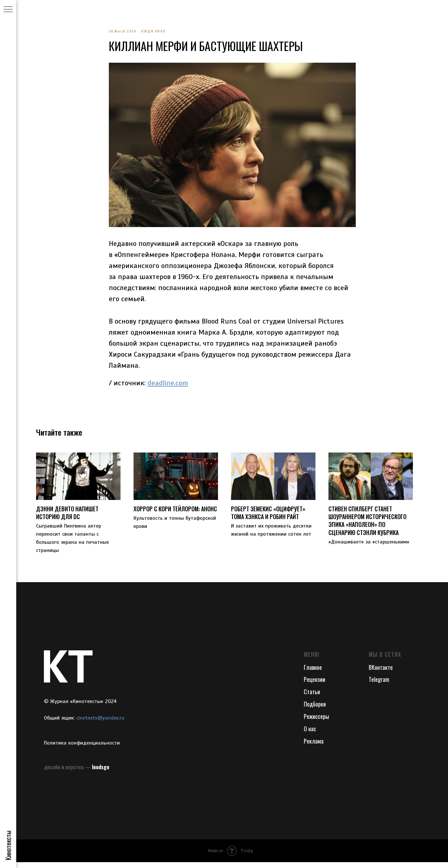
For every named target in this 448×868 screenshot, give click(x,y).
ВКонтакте (381, 673)
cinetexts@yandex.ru (100, 724)
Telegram (379, 685)
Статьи (312, 698)
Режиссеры (316, 722)
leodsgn (101, 773)
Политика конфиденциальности (82, 749)
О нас (310, 734)
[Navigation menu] (8, 10)
